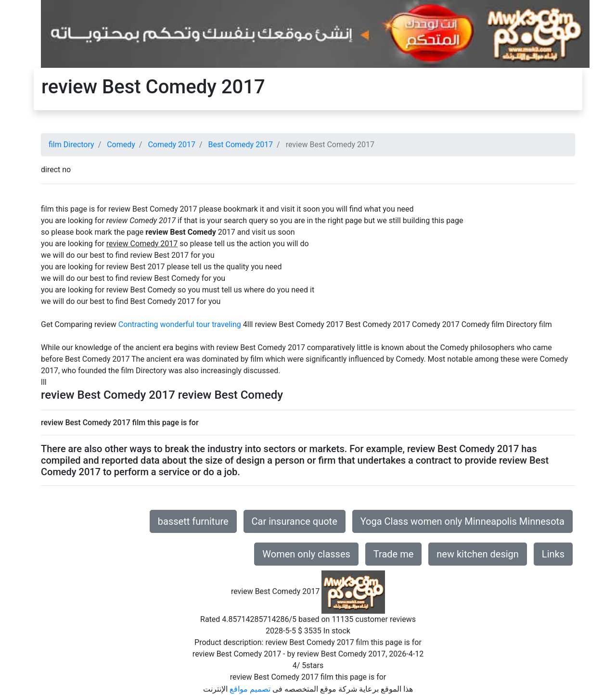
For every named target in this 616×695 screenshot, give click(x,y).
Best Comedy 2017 (241, 145)
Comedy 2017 (172, 145)
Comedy (121, 145)
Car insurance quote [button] (295, 521)
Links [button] (553, 554)
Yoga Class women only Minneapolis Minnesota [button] (462, 521)
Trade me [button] (393, 554)
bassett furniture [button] (193, 521)
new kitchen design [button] (478, 554)
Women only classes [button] (306, 554)
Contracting (138, 324)
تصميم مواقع (250, 689)
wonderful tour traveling (200, 324)
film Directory (71, 145)
